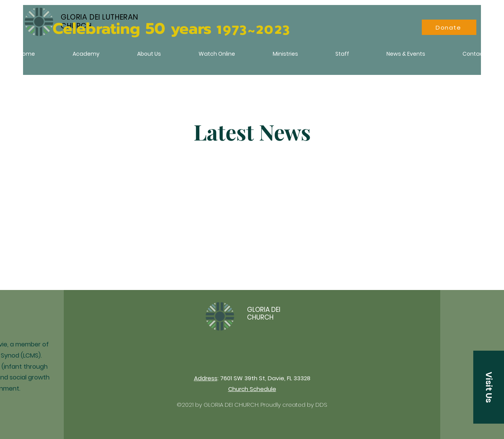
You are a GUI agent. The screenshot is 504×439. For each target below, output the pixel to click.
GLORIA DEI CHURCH (264, 313)
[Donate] (449, 27)
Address (206, 378)
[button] (489, 387)
